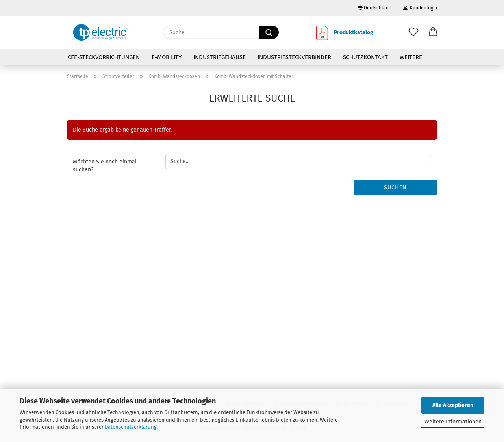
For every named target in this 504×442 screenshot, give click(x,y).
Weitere (411, 57)
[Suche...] (269, 32)
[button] (433, 32)
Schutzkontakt (365, 57)
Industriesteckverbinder (294, 57)
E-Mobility (167, 57)
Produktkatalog (354, 32)
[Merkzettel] (413, 32)
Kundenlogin (420, 8)
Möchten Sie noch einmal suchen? (105, 166)
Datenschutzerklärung (131, 427)
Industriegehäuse (220, 57)
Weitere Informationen (453, 422)
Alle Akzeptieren (453, 405)
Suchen (395, 187)
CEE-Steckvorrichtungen (104, 57)
